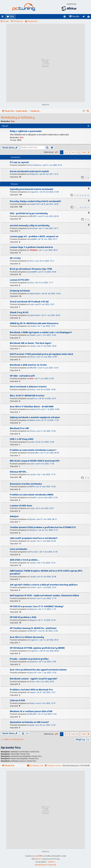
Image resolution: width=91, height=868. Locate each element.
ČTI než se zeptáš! (19, 162)
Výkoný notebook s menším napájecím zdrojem (35, 417)
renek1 (33, 587)
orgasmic (34, 192)
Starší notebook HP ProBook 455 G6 (29, 302)
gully (32, 725)
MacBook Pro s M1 (19, 428)
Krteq (32, 703)
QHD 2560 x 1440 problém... (25, 560)
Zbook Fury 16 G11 (19, 312)
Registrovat (32, 21)
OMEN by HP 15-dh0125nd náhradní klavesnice (34, 323)
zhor (32, 261)
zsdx (32, 304)
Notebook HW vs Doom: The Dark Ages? (31, 343)
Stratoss (33, 530)
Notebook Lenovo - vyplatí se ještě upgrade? (34, 679)
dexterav (33, 662)
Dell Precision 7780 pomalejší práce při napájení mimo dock (41, 354)
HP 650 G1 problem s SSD (23, 617)
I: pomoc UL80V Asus (21, 506)
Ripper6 (33, 609)
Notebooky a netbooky (18, 117)
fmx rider (34, 552)
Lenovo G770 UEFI (20, 280)
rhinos (33, 357)
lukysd (33, 692)
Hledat (6, 21)
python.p (34, 399)
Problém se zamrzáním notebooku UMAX (32, 495)
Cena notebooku (19, 549)
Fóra (12, 17)
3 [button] (69, 152)
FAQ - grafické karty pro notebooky (29, 213)
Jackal (33, 346)
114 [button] (83, 152)
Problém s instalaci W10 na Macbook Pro (31, 690)
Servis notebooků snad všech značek (29, 171)
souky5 (33, 326)
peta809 (33, 239)
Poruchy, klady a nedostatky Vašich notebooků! (35, 201)
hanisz (33, 598)
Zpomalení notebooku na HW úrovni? (29, 722)
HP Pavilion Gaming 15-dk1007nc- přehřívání (33, 628)
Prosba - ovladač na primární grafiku (29, 659)
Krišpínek (34, 174)
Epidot (33, 519)
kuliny (32, 390)
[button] (56, 152)
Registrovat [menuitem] (89, 17)
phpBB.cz (52, 862)
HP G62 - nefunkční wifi (22, 376)
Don (13, 121)
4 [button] (73, 152)
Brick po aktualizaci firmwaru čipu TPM (31, 269)
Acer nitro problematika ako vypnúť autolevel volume (38, 670)
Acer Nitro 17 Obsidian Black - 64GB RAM (32, 407)
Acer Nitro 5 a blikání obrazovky (27, 637)
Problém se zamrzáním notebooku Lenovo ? (33, 450)
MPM (32, 487)
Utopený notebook (20, 291)
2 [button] (65, 152)
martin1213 (35, 204)
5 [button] (77, 152)
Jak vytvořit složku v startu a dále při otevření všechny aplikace (44, 585)
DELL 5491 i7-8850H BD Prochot (27, 396)
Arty (39, 859)
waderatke (34, 453)
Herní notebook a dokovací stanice (28, 387)
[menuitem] (65, 17)
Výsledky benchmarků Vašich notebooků (31, 189)
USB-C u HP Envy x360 (22, 439)
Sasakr (33, 335)
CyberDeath (35, 294)
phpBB (37, 856)
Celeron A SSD (17, 700)
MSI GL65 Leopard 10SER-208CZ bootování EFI (35, 461)
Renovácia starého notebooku (26, 484)
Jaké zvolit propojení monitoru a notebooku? (34, 538)
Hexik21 (33, 498)
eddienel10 (35, 409)
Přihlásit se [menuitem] (84, 17)
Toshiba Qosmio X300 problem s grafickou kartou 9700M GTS (43, 527)
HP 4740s (15, 258)
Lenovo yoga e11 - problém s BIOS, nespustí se (34, 236)
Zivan (32, 682)
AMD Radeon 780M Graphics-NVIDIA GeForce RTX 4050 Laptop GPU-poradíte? (46, 572)
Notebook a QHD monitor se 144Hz (28, 365)
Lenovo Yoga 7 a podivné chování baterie (31, 247)
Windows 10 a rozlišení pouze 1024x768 (31, 711)
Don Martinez (36, 165)
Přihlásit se (18, 21)
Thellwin (34, 250)
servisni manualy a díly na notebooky (30, 225)
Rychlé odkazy (3, 17)
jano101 (33, 673)
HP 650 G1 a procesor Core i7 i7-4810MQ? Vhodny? (37, 606)
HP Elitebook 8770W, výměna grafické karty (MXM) (37, 648)
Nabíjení (14, 516)
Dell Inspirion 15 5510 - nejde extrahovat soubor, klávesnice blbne (44, 595)
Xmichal (33, 228)
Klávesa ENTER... (19, 472)
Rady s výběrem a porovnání (26, 131)
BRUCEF (33, 216)
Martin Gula (35, 420)
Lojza (32, 508)
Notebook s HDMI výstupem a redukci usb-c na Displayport (41, 332)
